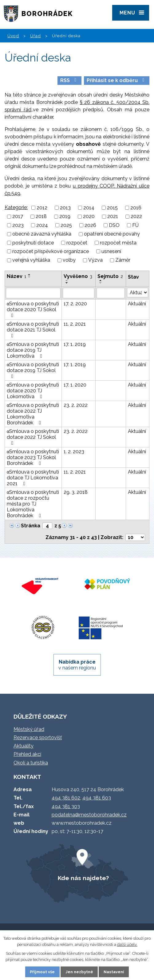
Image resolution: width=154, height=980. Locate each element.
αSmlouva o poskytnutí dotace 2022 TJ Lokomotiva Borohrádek (33, 414)
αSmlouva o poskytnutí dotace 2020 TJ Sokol (33, 309)
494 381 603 (97, 798)
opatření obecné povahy (112, 234)
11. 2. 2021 (75, 324)
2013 (65, 208)
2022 (136, 217)
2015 (112, 208)
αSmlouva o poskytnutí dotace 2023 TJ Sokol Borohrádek (33, 457)
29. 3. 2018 (76, 492)
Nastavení (114, 972)
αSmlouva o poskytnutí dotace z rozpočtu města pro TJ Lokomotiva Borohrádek (33, 504)
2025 (66, 225)
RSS (69, 80)
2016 (136, 208)
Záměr (123, 260)
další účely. (127, 944)
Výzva (95, 260)
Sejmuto (110, 276)
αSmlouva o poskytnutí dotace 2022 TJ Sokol (33, 437)
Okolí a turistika (31, 763)
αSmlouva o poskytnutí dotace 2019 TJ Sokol (33, 370)
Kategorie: (16, 207)
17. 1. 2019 (75, 344)
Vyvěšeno (78, 276)
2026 (90, 225)
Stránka (31, 526)
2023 (18, 225)
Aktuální (137, 304)
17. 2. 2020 (75, 304)
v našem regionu (77, 665)
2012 (42, 208)
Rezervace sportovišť (38, 738)
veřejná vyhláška (31, 260)
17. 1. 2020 (75, 385)
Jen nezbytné (79, 972)
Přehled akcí (27, 754)
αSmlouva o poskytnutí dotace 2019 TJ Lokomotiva (33, 350)
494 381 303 (66, 806)
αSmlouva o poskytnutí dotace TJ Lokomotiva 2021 (33, 478)
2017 (18, 217)
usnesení (111, 251)
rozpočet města (118, 243)
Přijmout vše (42, 972)
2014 (89, 208)
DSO (114, 225)
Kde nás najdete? (83, 878)
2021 (113, 217)
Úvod (13, 36)
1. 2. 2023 (74, 452)
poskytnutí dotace (33, 243)
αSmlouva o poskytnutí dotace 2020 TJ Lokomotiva (33, 391)
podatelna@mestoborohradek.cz (89, 815)
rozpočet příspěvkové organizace (51, 251)
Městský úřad (29, 729)
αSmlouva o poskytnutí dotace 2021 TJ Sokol (33, 330)
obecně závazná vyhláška (42, 234)
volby (69, 260)
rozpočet (77, 243)
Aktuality (24, 746)
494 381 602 (66, 798)
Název (16, 276)
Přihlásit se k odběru (116, 80)
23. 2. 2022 (76, 405)
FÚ (135, 225)
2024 (42, 225)
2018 (41, 217)
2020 (89, 217)
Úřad (36, 36)
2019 (65, 217)
